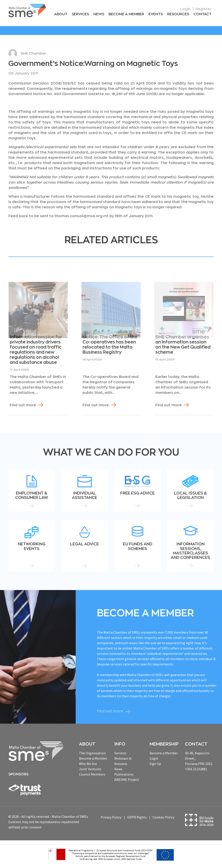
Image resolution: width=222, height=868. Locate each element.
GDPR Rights (137, 817)
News (99, 14)
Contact (202, 14)
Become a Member (126, 14)
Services (80, 14)
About (61, 14)
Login (185, 9)
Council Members (92, 774)
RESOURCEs (178, 14)
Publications (124, 774)
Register (203, 9)
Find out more (23, 405)
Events (156, 14)
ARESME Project (127, 780)
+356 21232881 (196, 769)
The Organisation (92, 753)
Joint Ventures (90, 769)
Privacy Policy (111, 817)
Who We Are (88, 764)
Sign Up (155, 764)
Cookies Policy (163, 817)
